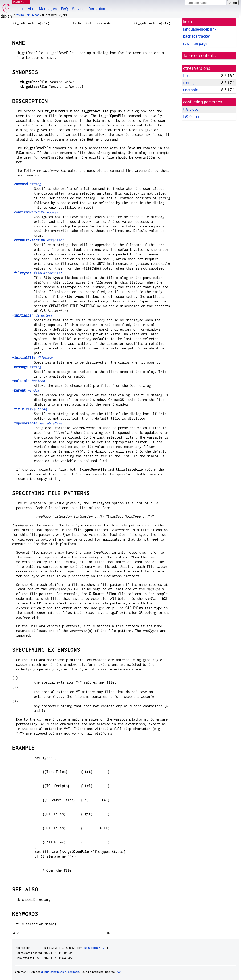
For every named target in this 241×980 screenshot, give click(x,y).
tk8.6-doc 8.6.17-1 (95, 948)
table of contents (200, 56)
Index (19, 9)
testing (20, 15)
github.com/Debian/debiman (60, 972)
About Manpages (42, 9)
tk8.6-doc (33, 15)
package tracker (197, 36)
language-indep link (200, 29)
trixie (187, 76)
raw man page (195, 44)
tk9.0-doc (191, 117)
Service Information (89, 9)
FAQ (64, 9)
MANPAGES (21, 2)
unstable (190, 90)
